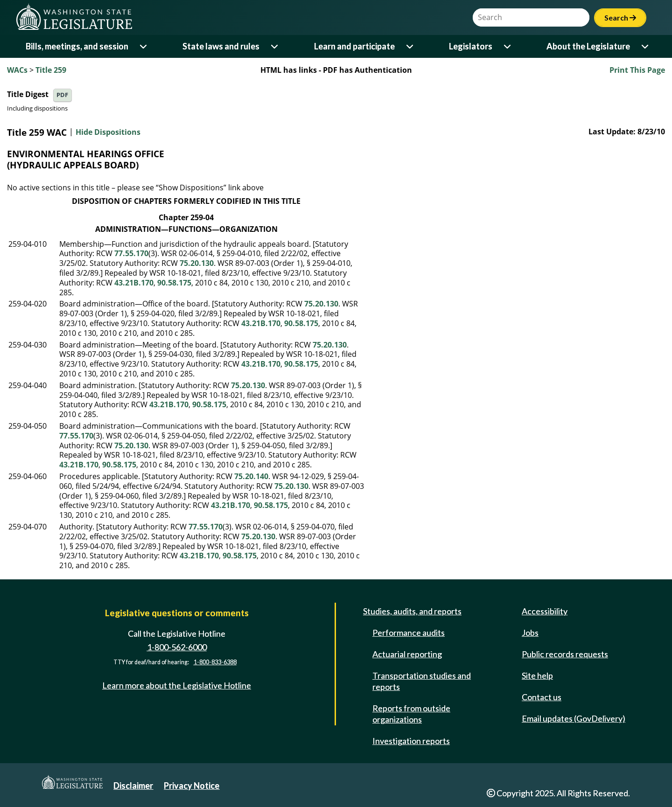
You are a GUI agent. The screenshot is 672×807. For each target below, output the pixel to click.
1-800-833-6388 (215, 662)
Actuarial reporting (407, 654)
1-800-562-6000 (177, 647)
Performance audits (409, 633)
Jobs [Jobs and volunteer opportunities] (530, 633)
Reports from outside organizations (411, 714)
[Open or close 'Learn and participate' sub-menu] (410, 46)
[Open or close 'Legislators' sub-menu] (508, 46)
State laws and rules (221, 46)
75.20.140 (251, 476)
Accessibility (545, 611)
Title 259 (51, 70)
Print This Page (637, 70)
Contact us (542, 697)
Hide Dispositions (108, 132)
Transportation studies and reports (422, 681)
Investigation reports (411, 741)
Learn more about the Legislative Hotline (177, 685)
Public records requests (565, 654)
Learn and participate (354, 46)
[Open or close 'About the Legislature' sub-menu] (646, 46)
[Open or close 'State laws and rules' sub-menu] (275, 46)
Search (620, 17)
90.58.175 (174, 283)
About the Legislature (588, 46)
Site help (537, 675)
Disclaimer (133, 786)
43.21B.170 (134, 283)
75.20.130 (197, 263)
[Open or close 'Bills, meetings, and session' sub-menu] (144, 46)
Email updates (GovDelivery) (574, 718)
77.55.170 (131, 253)
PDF (62, 95)
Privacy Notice (192, 786)
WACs (17, 70)
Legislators (471, 46)
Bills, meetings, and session (77, 46)
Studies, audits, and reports (412, 611)
